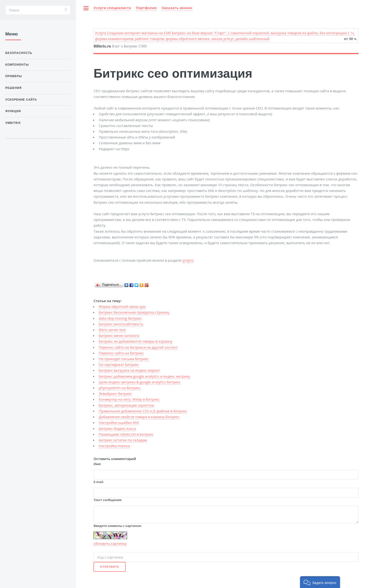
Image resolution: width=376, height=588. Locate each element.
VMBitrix (13, 123)
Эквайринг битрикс (115, 393)
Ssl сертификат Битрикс (119, 364)
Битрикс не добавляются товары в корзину (136, 341)
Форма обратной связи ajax (122, 306)
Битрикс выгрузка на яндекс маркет (129, 370)
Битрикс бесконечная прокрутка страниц (134, 312)
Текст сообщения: (108, 500)
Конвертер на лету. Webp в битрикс (129, 399)
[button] (320, 582)
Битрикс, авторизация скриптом (126, 405)
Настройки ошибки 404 (119, 422)
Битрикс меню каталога (119, 335)
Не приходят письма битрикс (124, 359)
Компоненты (17, 65)
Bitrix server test (112, 330)
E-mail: (99, 482)
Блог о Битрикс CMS (120, 46)
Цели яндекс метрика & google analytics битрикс (140, 382)
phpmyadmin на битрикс (120, 388)
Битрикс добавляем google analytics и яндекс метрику (144, 376)
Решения (13, 88)
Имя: (97, 464)
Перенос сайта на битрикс (121, 353)
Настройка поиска (114, 446)
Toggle (84, 10)
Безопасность (19, 53)
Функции (13, 111)
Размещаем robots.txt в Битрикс (126, 434)
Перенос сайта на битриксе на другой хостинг (138, 347)
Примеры (14, 76)
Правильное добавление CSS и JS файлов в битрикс (143, 411)
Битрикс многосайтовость (121, 324)
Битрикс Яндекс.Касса (117, 428)
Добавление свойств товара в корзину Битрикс (139, 417)
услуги (188, 260)
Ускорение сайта (21, 100)
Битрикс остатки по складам (123, 440)
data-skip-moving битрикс (120, 318)
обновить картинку (110, 543)
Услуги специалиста (112, 8)
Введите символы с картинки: (118, 526)
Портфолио (146, 8)
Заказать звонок (177, 8)
